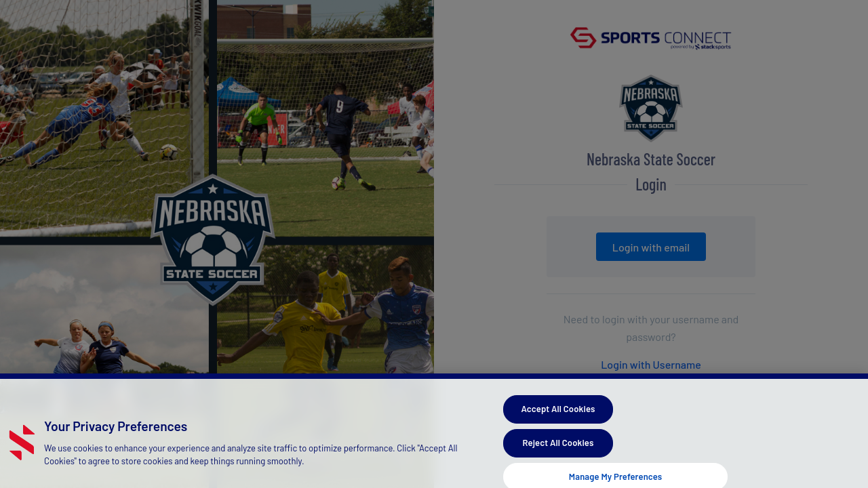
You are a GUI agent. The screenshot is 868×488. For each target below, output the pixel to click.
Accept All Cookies (558, 415)
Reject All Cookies (558, 448)
